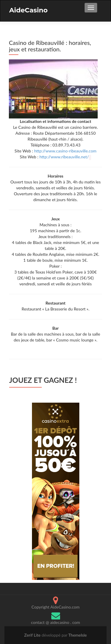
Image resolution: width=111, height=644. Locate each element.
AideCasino (28, 10)
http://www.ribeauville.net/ (64, 157)
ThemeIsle (78, 635)
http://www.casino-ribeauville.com (65, 151)
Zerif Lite (33, 635)
